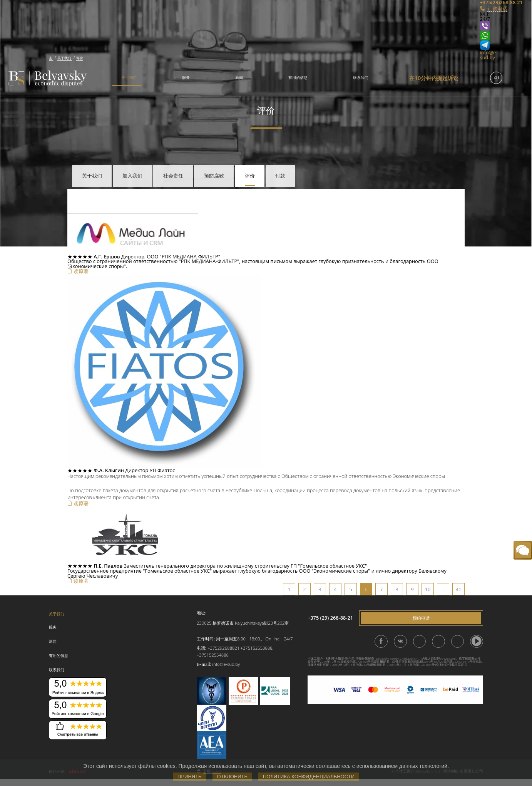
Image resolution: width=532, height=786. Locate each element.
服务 (186, 77)
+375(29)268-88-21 (489, 3)
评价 (250, 175)
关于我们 (129, 77)
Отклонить (232, 777)
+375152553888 (257, 648)
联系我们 (361, 77)
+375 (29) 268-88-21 (330, 618)
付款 (280, 175)
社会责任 (173, 175)
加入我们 (132, 175)
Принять (190, 777)
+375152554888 (213, 655)
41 (459, 589)
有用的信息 (298, 77)
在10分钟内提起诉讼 (434, 78)
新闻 (239, 77)
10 (428, 589)
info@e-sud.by (489, 55)
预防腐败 (214, 175)
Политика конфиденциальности (309, 777)
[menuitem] (126, 78)
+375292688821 (223, 648)
